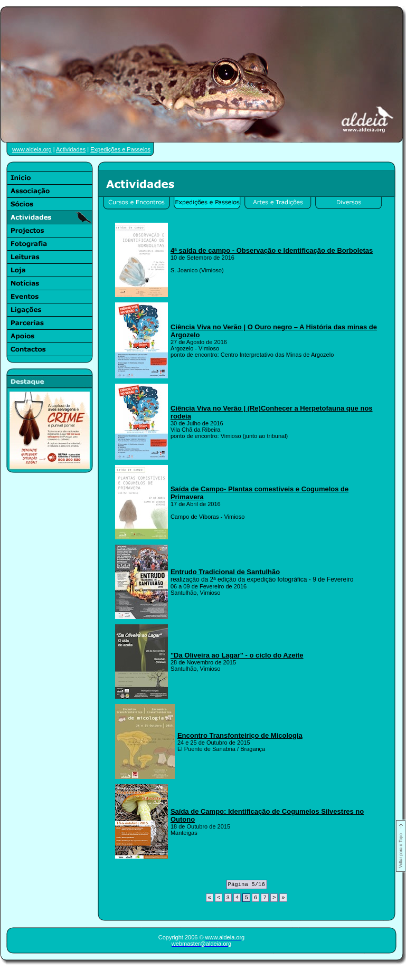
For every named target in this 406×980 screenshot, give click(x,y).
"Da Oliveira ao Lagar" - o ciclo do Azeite (237, 655)
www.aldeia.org (32, 149)
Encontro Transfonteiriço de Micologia (240, 735)
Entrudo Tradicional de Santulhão (225, 572)
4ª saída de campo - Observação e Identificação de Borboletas (272, 250)
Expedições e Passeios (120, 149)
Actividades (71, 149)
